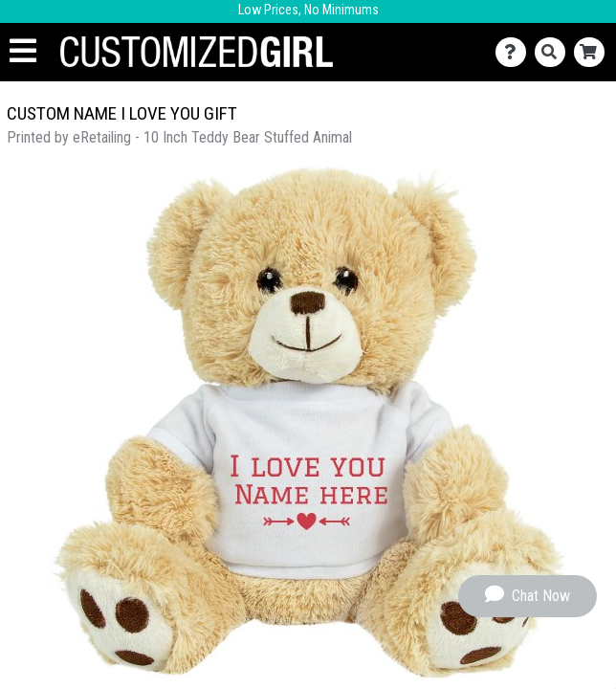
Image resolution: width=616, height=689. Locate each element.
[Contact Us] (515, 52)
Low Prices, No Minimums (308, 10)
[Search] (554, 52)
